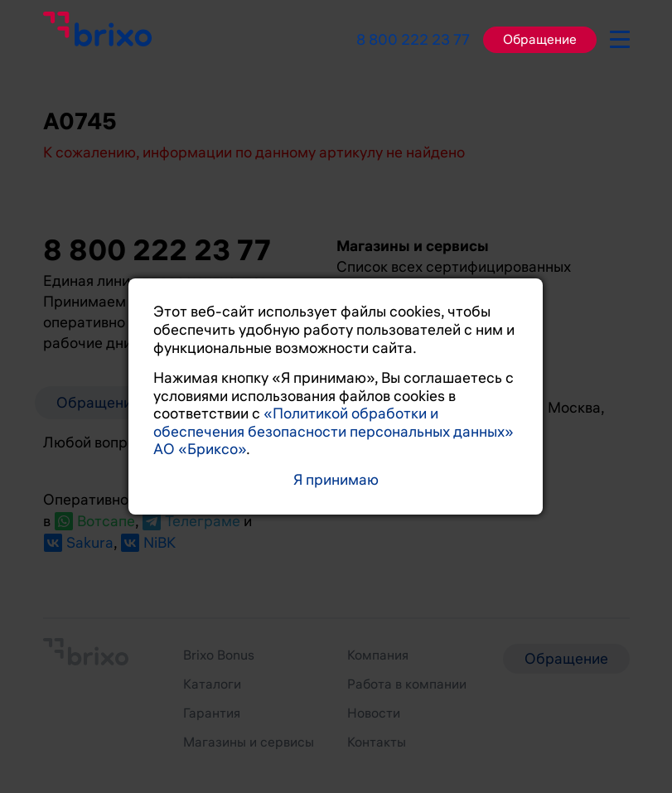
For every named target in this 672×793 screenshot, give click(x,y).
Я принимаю (336, 480)
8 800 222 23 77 (413, 40)
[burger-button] (620, 36)
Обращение (540, 40)
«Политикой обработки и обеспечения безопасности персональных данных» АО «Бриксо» (334, 431)
